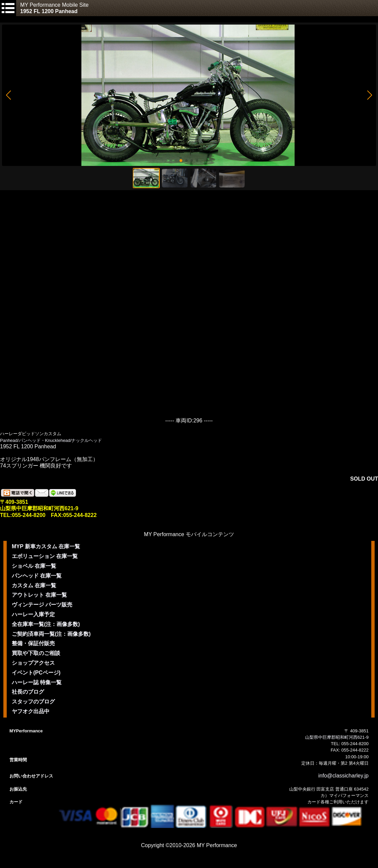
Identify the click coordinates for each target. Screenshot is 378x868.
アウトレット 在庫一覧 (39, 595)
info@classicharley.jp (344, 776)
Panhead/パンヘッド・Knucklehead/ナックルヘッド (51, 440)
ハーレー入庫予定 (33, 614)
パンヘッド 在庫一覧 (37, 576)
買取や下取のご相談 (36, 653)
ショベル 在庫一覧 (34, 566)
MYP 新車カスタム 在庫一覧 (46, 546)
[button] (8, 95)
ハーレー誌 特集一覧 (37, 682)
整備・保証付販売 (33, 643)
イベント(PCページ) (36, 673)
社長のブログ (28, 692)
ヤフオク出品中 (31, 711)
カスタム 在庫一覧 (34, 585)
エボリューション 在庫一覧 (45, 556)
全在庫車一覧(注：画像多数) (46, 624)
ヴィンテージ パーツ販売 (42, 605)
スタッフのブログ (33, 702)
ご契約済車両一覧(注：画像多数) (51, 634)
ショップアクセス (33, 663)
